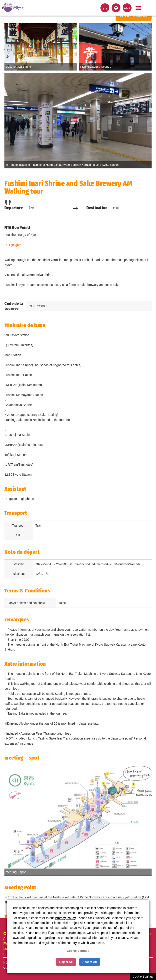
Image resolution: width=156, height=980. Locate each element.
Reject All (66, 962)
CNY (127, 8)
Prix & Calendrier (134, 16)
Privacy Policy (65, 918)
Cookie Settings (143, 977)
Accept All (90, 962)
